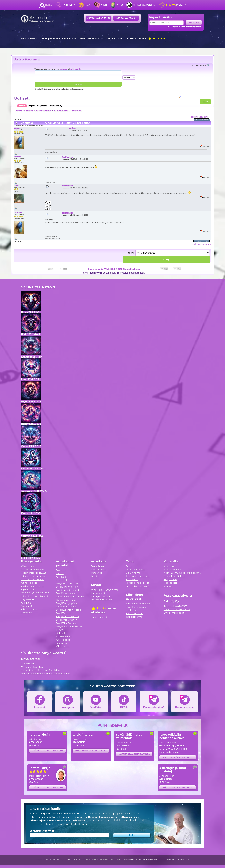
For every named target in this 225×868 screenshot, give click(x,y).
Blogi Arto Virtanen (66, 620)
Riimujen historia (100, 596)
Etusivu (49, 5)
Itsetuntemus (89, 39)
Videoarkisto (170, 583)
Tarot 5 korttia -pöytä (138, 583)
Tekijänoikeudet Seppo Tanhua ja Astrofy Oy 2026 (57, 860)
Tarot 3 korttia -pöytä (138, 586)
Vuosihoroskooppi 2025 (34, 573)
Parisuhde (107, 39)
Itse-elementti (134, 617)
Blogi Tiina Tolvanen (67, 623)
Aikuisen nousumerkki (33, 576)
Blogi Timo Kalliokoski (68, 590)
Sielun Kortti (133, 573)
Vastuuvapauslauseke (148, 860)
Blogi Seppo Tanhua (67, 583)
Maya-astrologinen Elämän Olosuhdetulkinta (46, 674)
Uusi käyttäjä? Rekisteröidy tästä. (184, 27)
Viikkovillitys (28, 566)
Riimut (120, 5)
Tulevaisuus (69, 39)
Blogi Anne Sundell (67, 607)
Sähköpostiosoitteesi (42, 831)
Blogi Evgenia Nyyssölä (69, 610)
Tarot (104, 5)
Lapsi (120, 39)
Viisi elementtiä (135, 613)
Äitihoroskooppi (30, 583)
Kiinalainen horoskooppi (34, 596)
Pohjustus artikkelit (174, 576)
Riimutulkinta (99, 593)
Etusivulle (26, 613)
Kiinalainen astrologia (144, 5)
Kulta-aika (176, 5)
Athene (18, 128)
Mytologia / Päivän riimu (104, 590)
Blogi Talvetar (63, 613)
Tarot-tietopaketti (136, 570)
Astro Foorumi (27, 59)
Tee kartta (61, 643)
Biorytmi (61, 570)
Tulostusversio (202, 120)
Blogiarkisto (170, 579)
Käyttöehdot (129, 860)
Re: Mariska (67, 157)
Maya (87, 5)
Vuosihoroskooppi (136, 607)
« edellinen (194, 117)
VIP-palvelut (158, 39)
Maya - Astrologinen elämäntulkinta (41, 670)
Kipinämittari (28, 589)
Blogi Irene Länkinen (67, 617)
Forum (60, 630)
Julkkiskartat (61, 111)
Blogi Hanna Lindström (69, 626)
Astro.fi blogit (136, 39)
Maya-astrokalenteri (32, 667)
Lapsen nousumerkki (33, 579)
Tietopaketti (63, 633)
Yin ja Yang (132, 610)
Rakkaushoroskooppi (33, 586)
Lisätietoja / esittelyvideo (47, 751)
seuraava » (205, 117)
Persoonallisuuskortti (138, 576)
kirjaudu (63, 69)
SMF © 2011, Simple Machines (125, 269)
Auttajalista (27, 606)
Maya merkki (28, 599)
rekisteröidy (76, 69)
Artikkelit (26, 603)
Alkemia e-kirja (29, 609)
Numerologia (69, 5)
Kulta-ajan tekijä (172, 570)
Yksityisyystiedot (167, 860)
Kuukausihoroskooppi (33, 570)
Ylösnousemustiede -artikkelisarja (182, 573)
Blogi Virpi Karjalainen (68, 593)
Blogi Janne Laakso (67, 600)
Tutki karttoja (29, 39)
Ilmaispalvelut (49, 39)
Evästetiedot (184, 860)
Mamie (18, 157)
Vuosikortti (132, 579)
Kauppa (168, 586)
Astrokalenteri (99, 18)
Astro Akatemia (99, 617)
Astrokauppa (126, 18)
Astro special (43, 111)
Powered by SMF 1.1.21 (99, 269)
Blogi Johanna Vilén (67, 587)
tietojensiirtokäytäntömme (72, 824)
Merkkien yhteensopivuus (35, 593)
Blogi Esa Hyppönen (67, 603)
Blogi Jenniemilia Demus (70, 597)
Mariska (77, 111)
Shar (16, 185)
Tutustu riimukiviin (101, 600)
